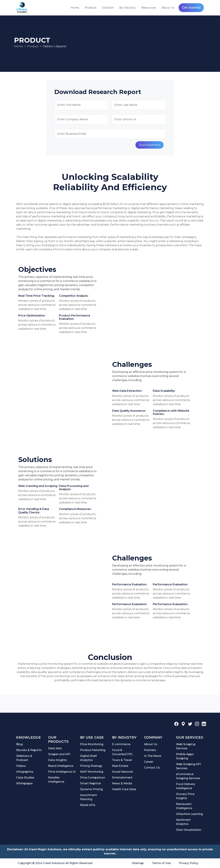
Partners (150, 750)
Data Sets (55, 748)
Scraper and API (59, 754)
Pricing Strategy (91, 766)
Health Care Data (124, 789)
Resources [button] (148, 8)
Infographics (25, 772)
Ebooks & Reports (29, 750)
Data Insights (57, 760)
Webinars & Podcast (24, 758)
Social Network (123, 772)
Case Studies (25, 778)
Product (33, 46)
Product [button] (91, 8)
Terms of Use (161, 863)
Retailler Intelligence (56, 780)
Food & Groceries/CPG (122, 752)
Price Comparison (93, 778)
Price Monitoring (92, 744)
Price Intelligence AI (62, 772)
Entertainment (122, 778)
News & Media (122, 783)
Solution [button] (108, 8)
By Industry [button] (128, 8)
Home (75, 8)
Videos (21, 766)
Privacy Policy (189, 863)
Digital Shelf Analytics (88, 758)
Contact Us (152, 768)
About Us (151, 744)
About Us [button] (168, 8)
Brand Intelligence (61, 766)
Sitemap (138, 863)
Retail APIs (88, 805)
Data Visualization (189, 830)
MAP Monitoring (92, 772)
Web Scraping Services (186, 746)
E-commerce (121, 744)
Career (149, 762)
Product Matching (93, 750)
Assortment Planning (89, 797)
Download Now (150, 145)
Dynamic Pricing (91, 789)
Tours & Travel (122, 760)
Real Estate (120, 766)
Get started (191, 8)
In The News (153, 756)
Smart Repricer (91, 783)
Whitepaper (24, 783)
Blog (19, 744)
